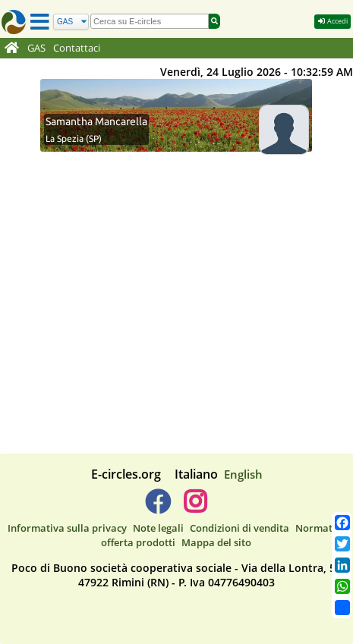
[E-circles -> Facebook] (158, 507)
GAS (36, 48)
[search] (150, 21)
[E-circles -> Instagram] (195, 507)
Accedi (333, 21)
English (243, 474)
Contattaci (77, 48)
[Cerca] (71, 22)
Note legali (158, 528)
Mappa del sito (216, 542)
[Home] (12, 49)
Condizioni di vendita (240, 528)
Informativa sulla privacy (67, 528)
